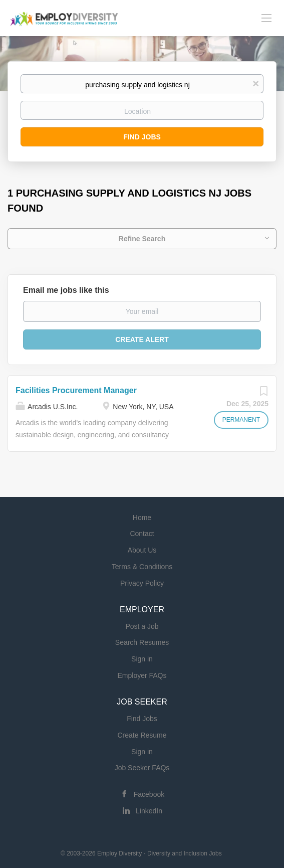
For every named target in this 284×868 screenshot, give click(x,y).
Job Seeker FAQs (142, 768)
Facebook (149, 794)
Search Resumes (142, 642)
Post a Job (142, 626)
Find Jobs (142, 137)
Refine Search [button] (142, 239)
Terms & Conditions (142, 567)
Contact (142, 534)
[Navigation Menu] (266, 18)
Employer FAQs (142, 675)
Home (142, 517)
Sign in (142, 659)
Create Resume (142, 735)
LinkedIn (149, 811)
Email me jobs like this (66, 290)
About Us (142, 550)
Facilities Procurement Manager (76, 390)
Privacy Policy (142, 583)
